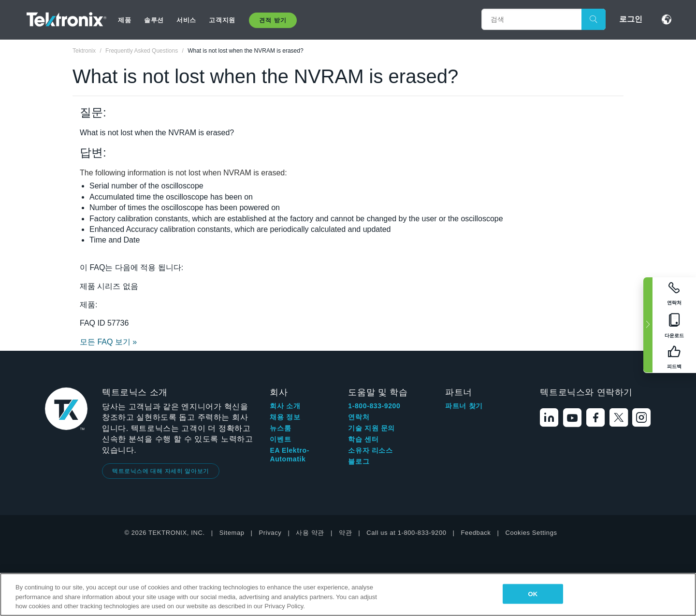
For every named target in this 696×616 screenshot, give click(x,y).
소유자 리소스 (370, 450)
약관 (345, 533)
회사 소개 (285, 406)
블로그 (359, 461)
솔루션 (154, 20)
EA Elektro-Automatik (290, 455)
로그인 (631, 19)
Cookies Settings (531, 533)
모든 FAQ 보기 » (108, 342)
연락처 (359, 417)
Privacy (270, 533)
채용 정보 (285, 417)
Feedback (476, 533)
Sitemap (232, 533)
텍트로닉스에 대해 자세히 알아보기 (161, 471)
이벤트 (280, 439)
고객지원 (222, 20)
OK (533, 594)
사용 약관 (310, 533)
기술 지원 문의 (371, 428)
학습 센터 (363, 439)
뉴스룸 (280, 428)
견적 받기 (273, 20)
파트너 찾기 (464, 406)
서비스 (186, 20)
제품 (124, 20)
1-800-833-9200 (374, 406)
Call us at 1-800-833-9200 (406, 533)
